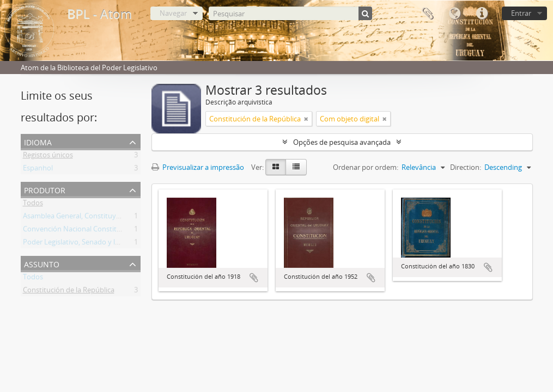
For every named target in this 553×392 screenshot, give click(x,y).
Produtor (45, 189)
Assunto (42, 263)
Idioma (454, 14)
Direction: (466, 167)
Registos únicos (48, 157)
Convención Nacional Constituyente (81, 231)
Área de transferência (427, 14)
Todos (33, 205)
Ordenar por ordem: (366, 167)
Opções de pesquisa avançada (342, 142)
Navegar (173, 13)
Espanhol (38, 170)
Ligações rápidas (482, 14)
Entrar (521, 13)
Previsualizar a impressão (198, 167)
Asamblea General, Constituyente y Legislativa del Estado (115, 218)
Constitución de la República (69, 292)
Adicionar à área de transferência (254, 278)
